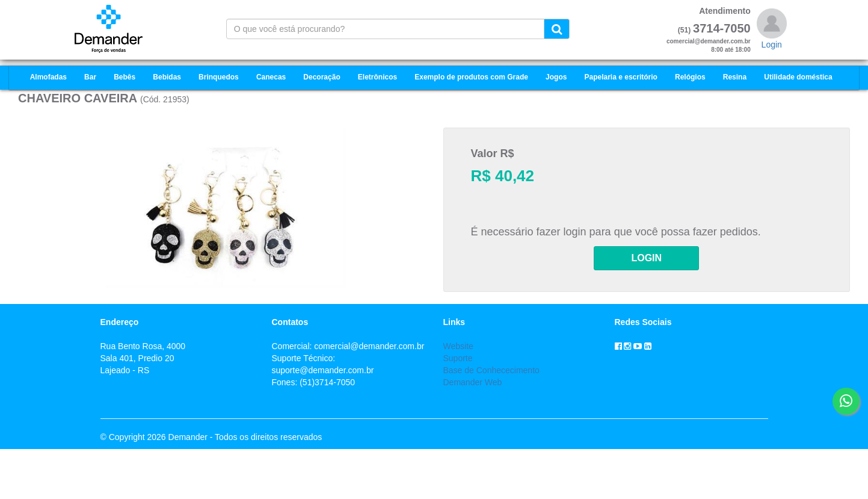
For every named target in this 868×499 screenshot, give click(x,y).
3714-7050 (722, 28)
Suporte (458, 358)
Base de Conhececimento (491, 370)
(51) (684, 30)
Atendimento (725, 11)
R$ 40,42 (503, 176)
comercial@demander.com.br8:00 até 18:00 (709, 45)
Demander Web (473, 382)
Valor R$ (493, 153)
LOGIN (646, 258)
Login (772, 45)
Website (458, 346)
